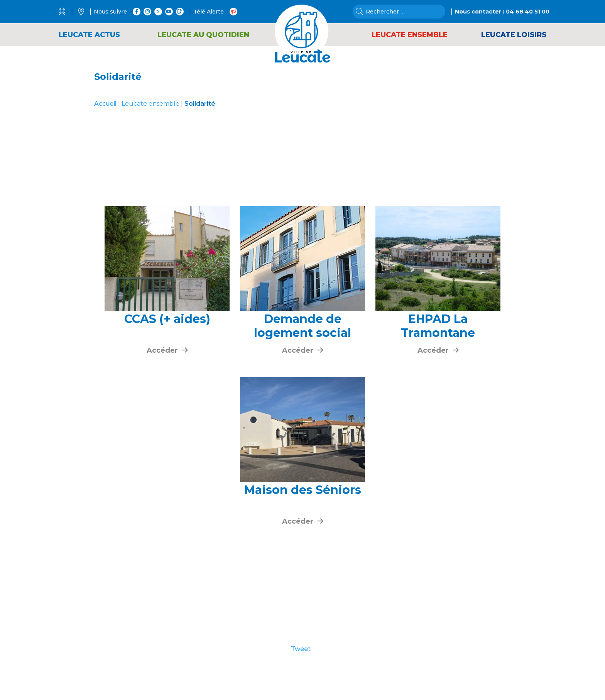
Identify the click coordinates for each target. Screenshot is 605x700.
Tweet (301, 649)
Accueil (105, 104)
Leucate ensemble (150, 104)
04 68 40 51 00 (528, 12)
